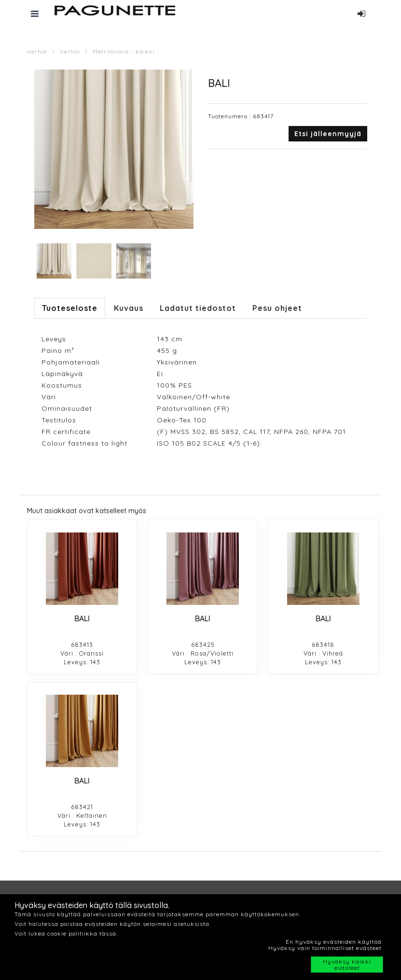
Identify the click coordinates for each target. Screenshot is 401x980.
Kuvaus (129, 308)
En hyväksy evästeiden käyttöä (334, 942)
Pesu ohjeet (277, 308)
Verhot (37, 51)
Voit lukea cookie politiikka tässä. (66, 933)
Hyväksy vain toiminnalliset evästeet (325, 948)
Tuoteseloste (70, 308)
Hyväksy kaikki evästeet (347, 965)
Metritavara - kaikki (124, 51)
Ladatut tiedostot (198, 308)
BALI (82, 618)
